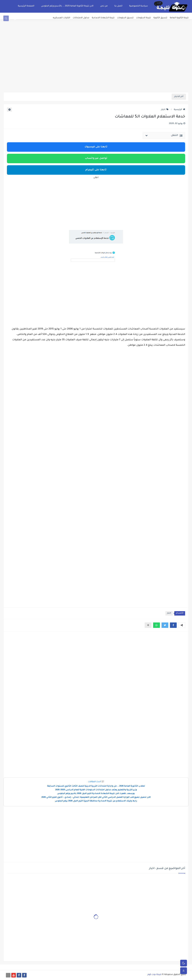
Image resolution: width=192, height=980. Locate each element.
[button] (173, 625)
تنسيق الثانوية (160, 18)
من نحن (104, 6)
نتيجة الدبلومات (143, 18)
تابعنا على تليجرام (96, 170)
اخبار (165, 110)
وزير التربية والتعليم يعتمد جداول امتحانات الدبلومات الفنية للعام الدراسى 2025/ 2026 (96, 790)
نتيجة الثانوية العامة (179, 18)
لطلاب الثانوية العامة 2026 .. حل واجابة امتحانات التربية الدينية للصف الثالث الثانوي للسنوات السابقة (96, 786)
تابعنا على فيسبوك (96, 147)
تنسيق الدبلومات (125, 18)
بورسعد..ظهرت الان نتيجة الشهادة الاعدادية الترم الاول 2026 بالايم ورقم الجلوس (96, 794)
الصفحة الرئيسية (26, 6)
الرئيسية (179, 110)
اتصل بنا (118, 6)
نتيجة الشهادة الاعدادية (103, 18)
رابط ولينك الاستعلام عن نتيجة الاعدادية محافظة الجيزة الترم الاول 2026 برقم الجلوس (96, 801)
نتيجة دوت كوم (155, 975)
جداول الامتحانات (81, 18)
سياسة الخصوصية (139, 6)
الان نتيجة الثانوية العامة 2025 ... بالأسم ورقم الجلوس (67, 6)
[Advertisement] (96, 66)
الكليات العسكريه (62, 18)
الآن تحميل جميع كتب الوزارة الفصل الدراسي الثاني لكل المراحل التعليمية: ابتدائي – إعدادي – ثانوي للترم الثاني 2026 (96, 797)
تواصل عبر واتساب (96, 158)
